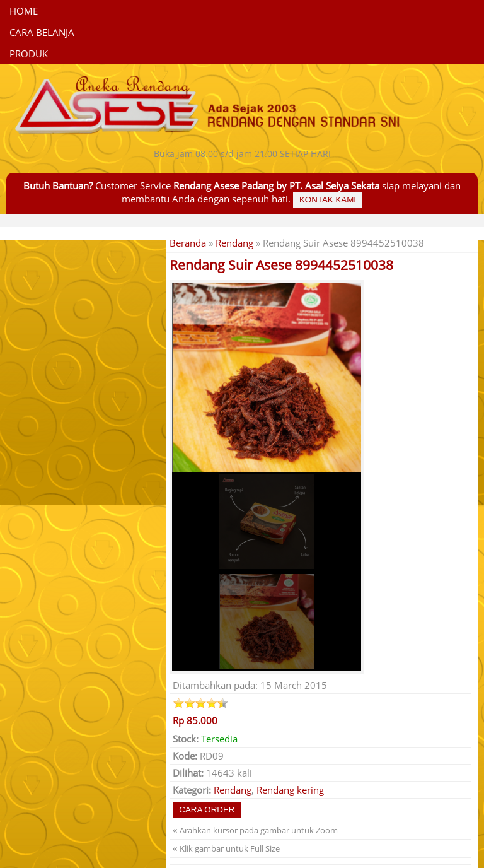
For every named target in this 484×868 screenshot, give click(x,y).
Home (24, 11)
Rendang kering (290, 790)
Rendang (234, 243)
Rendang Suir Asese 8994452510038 (281, 265)
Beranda (188, 243)
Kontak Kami (328, 200)
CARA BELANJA (42, 32)
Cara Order (207, 810)
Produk (29, 54)
